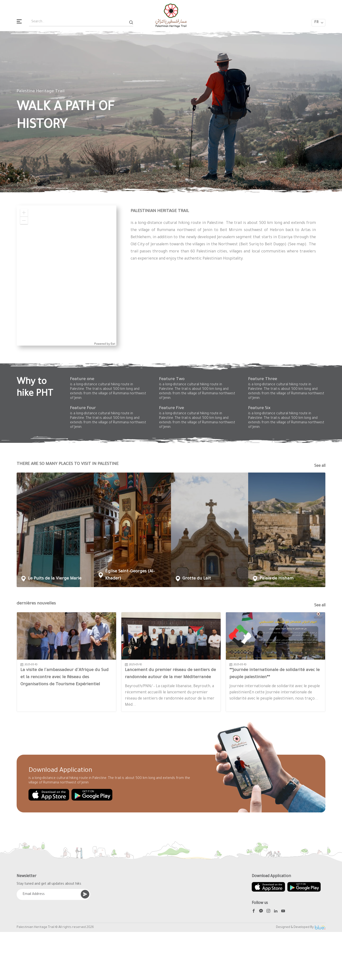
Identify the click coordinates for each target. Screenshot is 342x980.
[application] (66, 275)
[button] (24, 213)
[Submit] (85, 894)
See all (320, 466)
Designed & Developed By (301, 927)
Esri (113, 344)
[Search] (131, 22)
